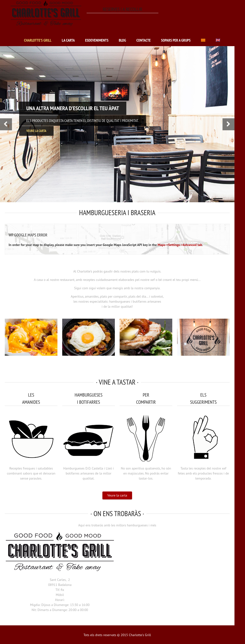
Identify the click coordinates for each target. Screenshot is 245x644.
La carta (68, 40)
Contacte (144, 40)
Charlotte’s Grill (38, 40)
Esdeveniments (97, 40)
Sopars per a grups (176, 40)
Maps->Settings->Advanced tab (180, 245)
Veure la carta (117, 495)
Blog (122, 40)
